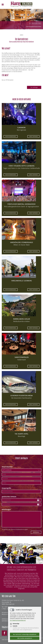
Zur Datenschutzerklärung (18, 620)
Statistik (14, 626)
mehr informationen (11, 136)
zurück (22, 35)
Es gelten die (15, 529)
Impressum (6, 619)
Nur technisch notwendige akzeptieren (25, 634)
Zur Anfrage (34, 87)
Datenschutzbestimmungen (19, 529)
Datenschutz (6, 621)
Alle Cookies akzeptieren (25, 638)
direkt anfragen (33, 136)
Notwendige (15, 624)
